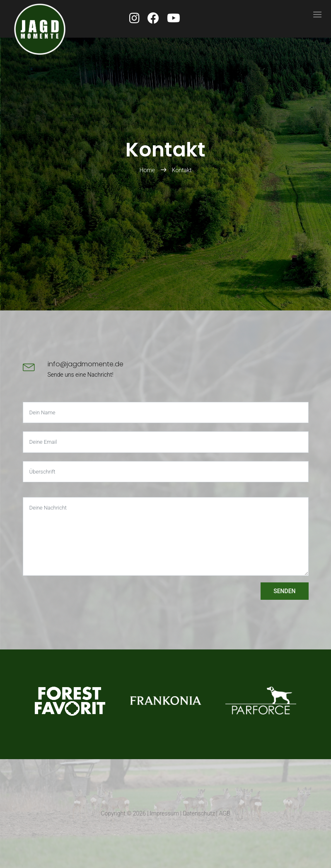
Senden (284, 591)
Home (148, 170)
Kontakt (182, 170)
